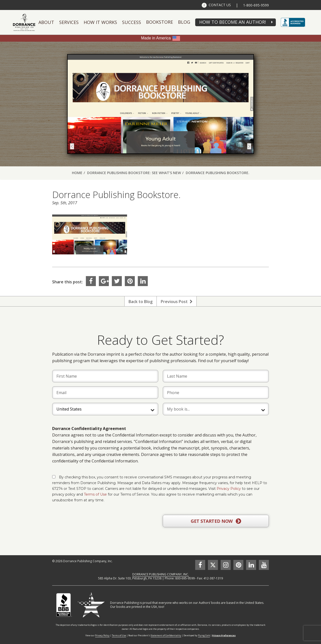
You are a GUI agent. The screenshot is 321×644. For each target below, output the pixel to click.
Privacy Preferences (224, 635)
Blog (184, 22)
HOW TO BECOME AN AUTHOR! (233, 22)
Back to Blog (141, 302)
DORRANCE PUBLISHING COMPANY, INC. (161, 574)
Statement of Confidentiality (166, 635)
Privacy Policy (229, 489)
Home (77, 173)
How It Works (100, 22)
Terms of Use (95, 494)
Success (132, 22)
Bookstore (160, 22)
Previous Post (177, 302)
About (46, 22)
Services (69, 22)
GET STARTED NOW (216, 521)
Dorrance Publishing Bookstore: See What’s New (134, 173)
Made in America (156, 38)
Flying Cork (204, 635)
